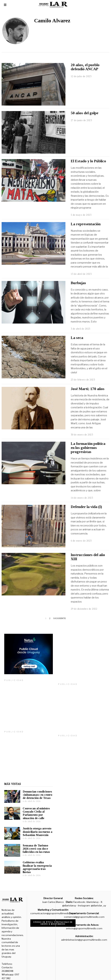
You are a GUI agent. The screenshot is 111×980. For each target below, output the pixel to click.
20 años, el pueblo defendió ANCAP (85, 67)
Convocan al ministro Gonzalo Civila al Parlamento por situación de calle (34, 808)
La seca (77, 338)
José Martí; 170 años (88, 389)
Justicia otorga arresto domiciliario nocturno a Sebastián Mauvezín (35, 826)
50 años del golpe (85, 113)
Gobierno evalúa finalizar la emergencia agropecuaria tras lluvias (35, 862)
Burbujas (78, 283)
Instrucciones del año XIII (88, 557)
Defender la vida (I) (86, 507)
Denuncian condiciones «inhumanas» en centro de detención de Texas (35, 789)
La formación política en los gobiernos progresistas (88, 448)
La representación (86, 224)
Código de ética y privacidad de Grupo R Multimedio (53, 918)
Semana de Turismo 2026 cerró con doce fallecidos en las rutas (34, 843)
